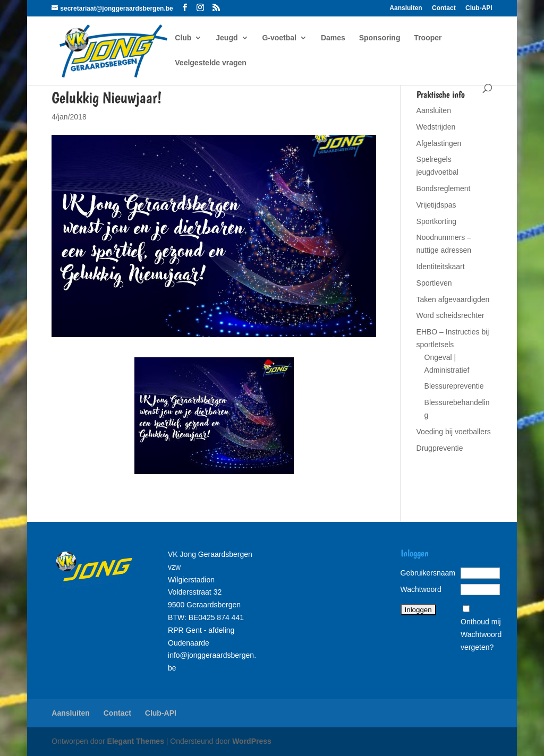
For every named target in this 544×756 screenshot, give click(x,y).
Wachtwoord (421, 589)
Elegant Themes (136, 741)
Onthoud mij (481, 622)
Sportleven (434, 283)
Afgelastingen (439, 143)
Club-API (479, 8)
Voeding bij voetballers (454, 432)
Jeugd (227, 38)
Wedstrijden (436, 127)
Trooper (428, 38)
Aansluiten (406, 8)
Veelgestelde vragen (211, 63)
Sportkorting (436, 221)
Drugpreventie (440, 448)
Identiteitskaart (441, 267)
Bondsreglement (444, 188)
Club (183, 38)
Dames (333, 38)
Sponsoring (380, 38)
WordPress (252, 741)
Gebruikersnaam (428, 573)
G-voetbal (279, 38)
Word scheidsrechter (450, 315)
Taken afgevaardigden (453, 299)
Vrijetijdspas (436, 205)
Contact (444, 8)
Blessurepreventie (454, 386)
